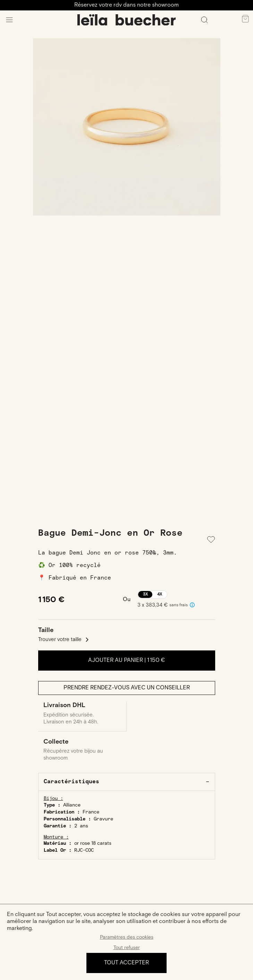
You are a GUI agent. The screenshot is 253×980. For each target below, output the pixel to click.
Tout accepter (126, 963)
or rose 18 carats (93, 843)
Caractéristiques (71, 782)
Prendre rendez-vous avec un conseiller (127, 688)
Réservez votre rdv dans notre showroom (126, 5)
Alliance (72, 805)
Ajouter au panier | (126, 660)
